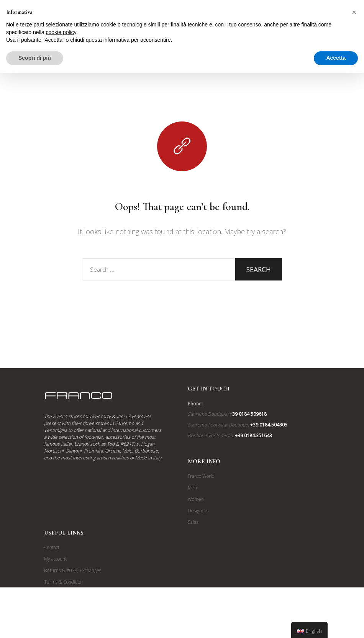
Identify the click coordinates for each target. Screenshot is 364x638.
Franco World (201, 476)
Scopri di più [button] (35, 58)
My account (55, 559)
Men (192, 488)
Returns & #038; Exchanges (73, 570)
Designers (198, 511)
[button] (354, 12)
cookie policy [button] (61, 32)
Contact (52, 547)
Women (196, 499)
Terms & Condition (63, 582)
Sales (193, 522)
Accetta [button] (336, 58)
